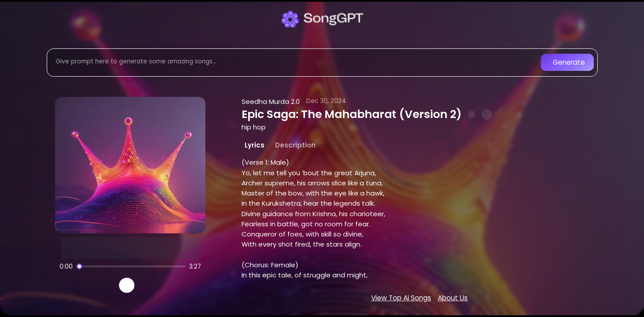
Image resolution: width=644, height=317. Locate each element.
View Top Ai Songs (401, 298)
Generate (569, 62)
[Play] (127, 286)
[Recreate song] (152, 285)
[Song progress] (131, 266)
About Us (453, 298)
